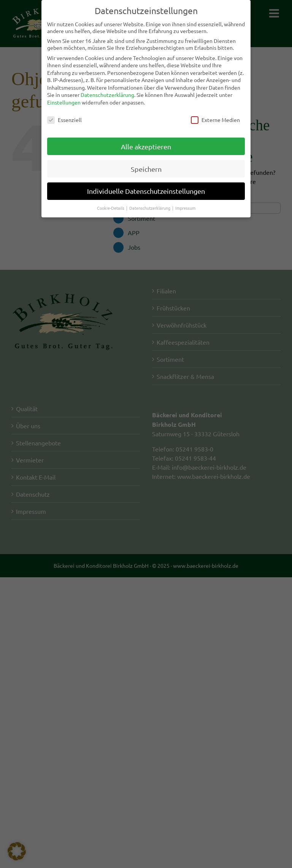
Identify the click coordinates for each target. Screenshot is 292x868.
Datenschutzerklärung (107, 93)
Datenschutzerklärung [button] (150, 207)
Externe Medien (215, 119)
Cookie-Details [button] (111, 207)
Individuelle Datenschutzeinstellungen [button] (146, 190)
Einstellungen (64, 101)
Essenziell (64, 119)
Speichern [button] (146, 167)
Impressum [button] (185, 207)
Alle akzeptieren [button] (146, 145)
